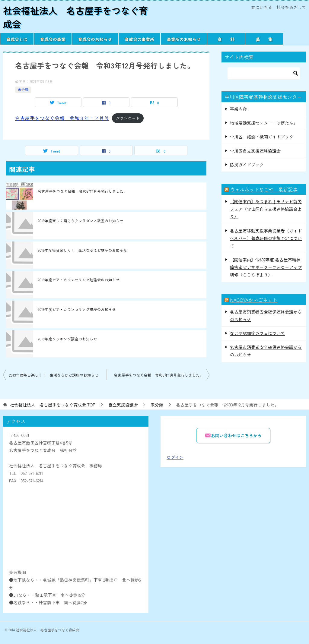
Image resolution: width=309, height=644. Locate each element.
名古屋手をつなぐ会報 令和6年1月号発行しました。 (83, 191)
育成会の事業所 (139, 39)
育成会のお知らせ (95, 39)
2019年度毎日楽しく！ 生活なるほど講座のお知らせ (82, 250)
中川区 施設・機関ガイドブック (262, 137)
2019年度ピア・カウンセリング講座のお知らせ (77, 309)
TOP (53, 405)
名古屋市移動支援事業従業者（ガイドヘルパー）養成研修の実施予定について (266, 238)
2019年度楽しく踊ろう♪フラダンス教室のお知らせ (81, 221)
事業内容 (238, 109)
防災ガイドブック (247, 165)
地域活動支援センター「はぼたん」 (264, 123)
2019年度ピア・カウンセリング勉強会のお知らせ (79, 280)
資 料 (226, 39)
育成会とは (17, 39)
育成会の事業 (53, 39)
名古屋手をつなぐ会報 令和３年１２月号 (62, 118)
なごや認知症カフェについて (257, 333)
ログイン (175, 457)
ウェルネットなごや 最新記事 (264, 189)
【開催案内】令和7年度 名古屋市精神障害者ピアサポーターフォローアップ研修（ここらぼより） (266, 267)
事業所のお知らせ (184, 39)
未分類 (23, 89)
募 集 (264, 39)
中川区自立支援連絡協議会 (255, 151)
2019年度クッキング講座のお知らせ (67, 339)
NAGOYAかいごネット (254, 300)
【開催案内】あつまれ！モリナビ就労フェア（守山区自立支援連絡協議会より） (266, 209)
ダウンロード (128, 118)
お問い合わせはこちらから (233, 435)
